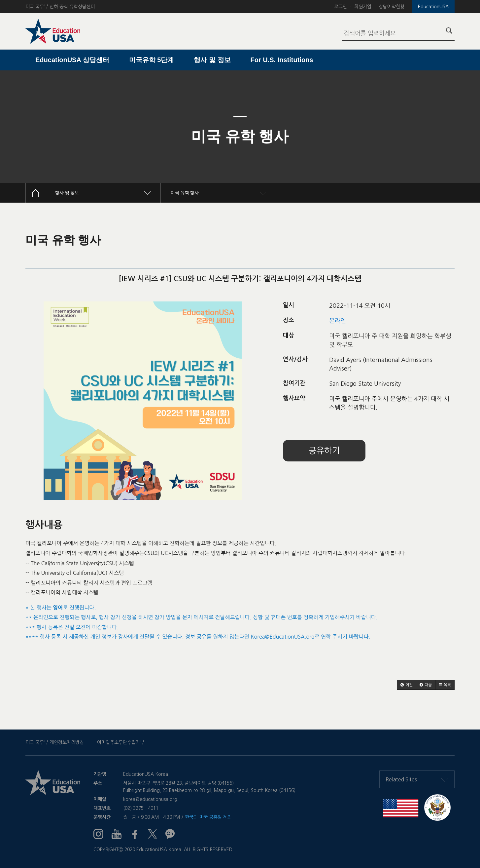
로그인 (341, 7)
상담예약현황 (392, 7)
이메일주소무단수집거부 (121, 742)
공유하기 (324, 451)
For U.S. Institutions (282, 60)
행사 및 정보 (212, 60)
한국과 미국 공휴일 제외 (208, 817)
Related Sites (417, 779)
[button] (407, 685)
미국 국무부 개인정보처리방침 (55, 742)
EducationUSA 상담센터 (72, 60)
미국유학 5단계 (152, 60)
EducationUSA (433, 7)
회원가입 (363, 7)
